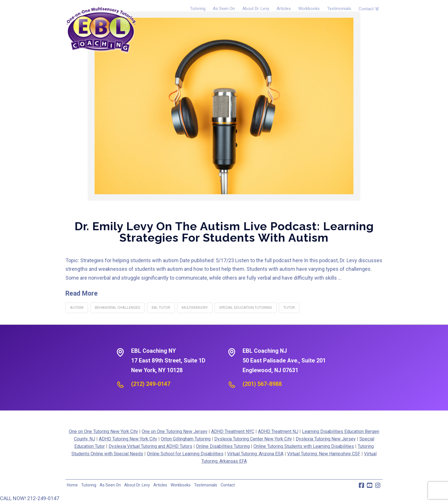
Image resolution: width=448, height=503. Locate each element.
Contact (228, 485)
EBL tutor (161, 307)
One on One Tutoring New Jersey (175, 431)
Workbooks (181, 485)
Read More (82, 293)
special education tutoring (246, 307)
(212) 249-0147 (151, 384)
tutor (289, 307)
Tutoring (89, 485)
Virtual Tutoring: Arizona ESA (255, 454)
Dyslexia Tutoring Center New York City (253, 439)
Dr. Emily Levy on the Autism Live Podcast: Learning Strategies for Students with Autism (224, 232)
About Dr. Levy (137, 485)
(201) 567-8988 (262, 384)
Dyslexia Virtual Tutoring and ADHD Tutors (150, 446)
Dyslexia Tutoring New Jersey (326, 439)
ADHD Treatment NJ (278, 431)
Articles (160, 485)
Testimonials (206, 485)
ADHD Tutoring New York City (128, 439)
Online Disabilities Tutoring (223, 446)
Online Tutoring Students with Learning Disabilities (304, 446)
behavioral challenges (118, 307)
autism (77, 307)
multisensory (195, 307)
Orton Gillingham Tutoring (186, 439)
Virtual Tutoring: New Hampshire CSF (324, 454)
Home (72, 485)
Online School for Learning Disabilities (185, 454)
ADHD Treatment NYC (233, 431)
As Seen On (110, 485)
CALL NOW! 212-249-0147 (30, 498)
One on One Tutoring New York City (103, 431)
